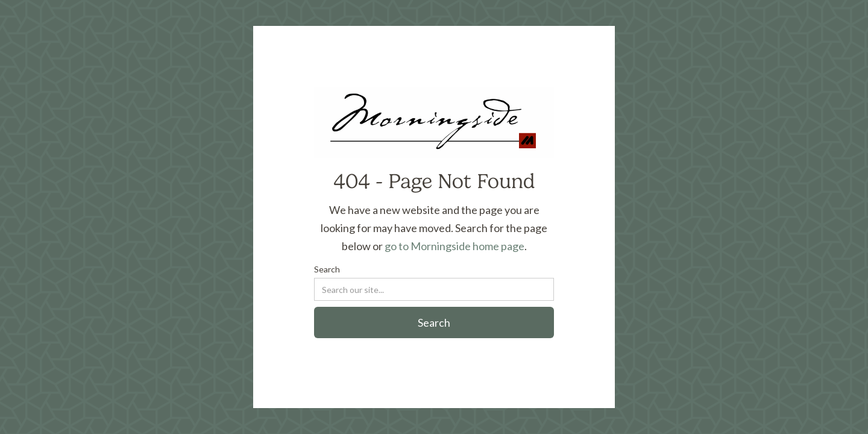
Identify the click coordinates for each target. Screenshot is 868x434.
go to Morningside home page (454, 246)
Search (327, 269)
